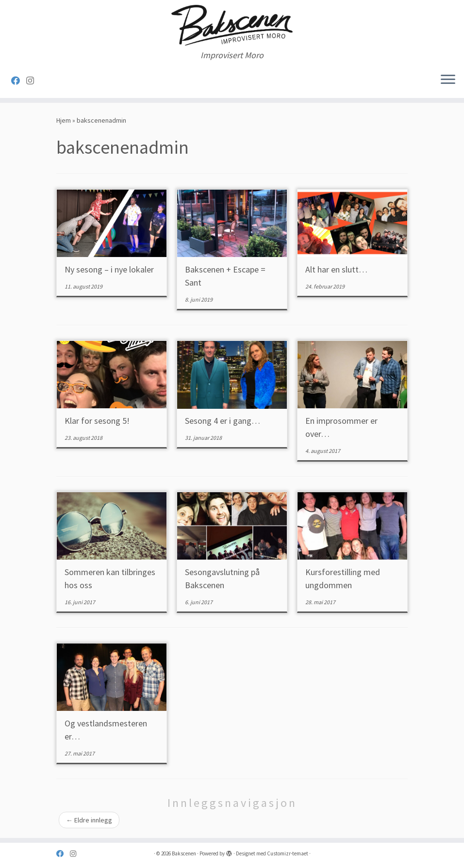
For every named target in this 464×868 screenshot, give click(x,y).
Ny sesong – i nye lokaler (109, 269)
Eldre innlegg (89, 820)
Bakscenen (184, 853)
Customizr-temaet (288, 853)
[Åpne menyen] (448, 80)
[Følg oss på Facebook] (19, 81)
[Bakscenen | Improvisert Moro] (232, 25)
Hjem (64, 120)
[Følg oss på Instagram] (33, 81)
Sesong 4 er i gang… (223, 421)
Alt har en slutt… (336, 269)
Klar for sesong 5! (97, 421)
